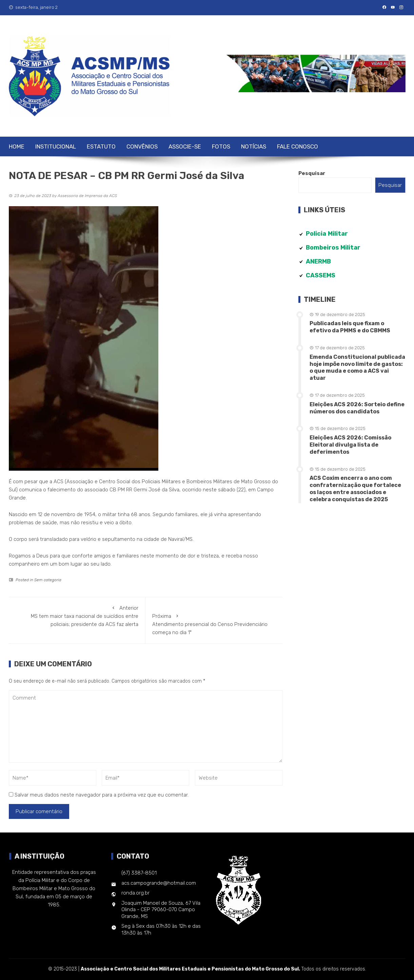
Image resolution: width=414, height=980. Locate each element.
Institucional (56, 146)
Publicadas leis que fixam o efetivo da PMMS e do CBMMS (350, 327)
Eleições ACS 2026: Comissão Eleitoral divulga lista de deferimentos (350, 445)
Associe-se (185, 146)
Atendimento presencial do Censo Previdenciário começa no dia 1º (214, 624)
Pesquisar (312, 173)
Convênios (142, 146)
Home (17, 146)
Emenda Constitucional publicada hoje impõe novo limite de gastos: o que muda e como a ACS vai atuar (357, 367)
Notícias (254, 146)
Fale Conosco (298, 146)
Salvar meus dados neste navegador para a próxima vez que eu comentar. (102, 795)
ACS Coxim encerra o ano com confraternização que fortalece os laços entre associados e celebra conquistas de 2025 (355, 488)
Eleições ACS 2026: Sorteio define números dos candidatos (357, 408)
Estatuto (101, 146)
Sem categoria (48, 580)
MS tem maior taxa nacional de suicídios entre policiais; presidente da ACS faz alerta (77, 616)
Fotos (221, 146)
